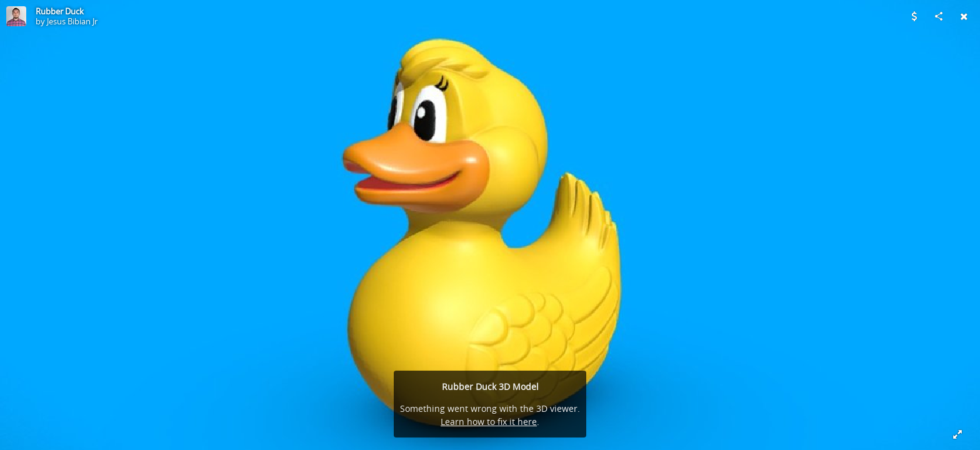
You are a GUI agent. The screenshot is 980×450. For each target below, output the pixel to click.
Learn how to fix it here (489, 422)
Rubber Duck (60, 11)
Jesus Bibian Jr (72, 21)
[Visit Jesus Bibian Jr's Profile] (16, 16)
